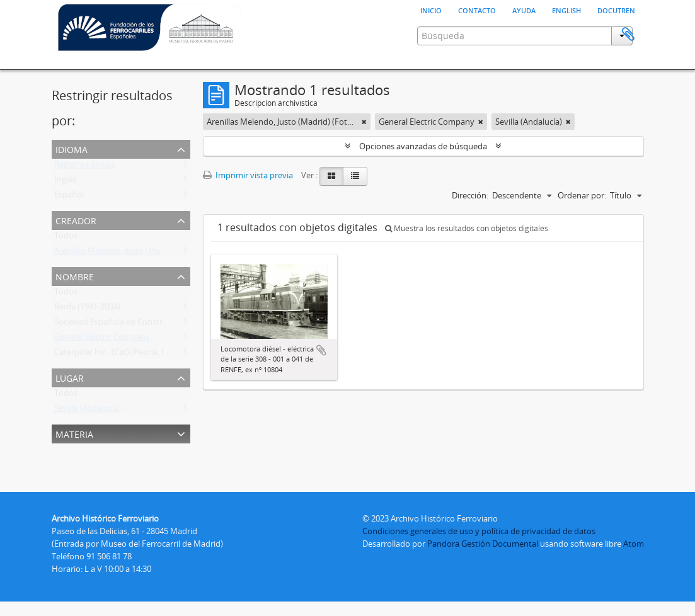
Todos (66, 270)
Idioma (72, 180)
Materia (74, 465)
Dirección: (470, 227)
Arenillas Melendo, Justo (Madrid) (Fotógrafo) (138, 285)
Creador (76, 251)
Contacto (477, 9)
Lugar (70, 408)
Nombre (75, 307)
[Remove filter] (364, 153)
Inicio (431, 9)
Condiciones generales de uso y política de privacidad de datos (479, 545)
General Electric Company (102, 371)
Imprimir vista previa (248, 207)
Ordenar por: (582, 227)
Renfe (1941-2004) (87, 341)
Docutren (616, 9)
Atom (634, 558)
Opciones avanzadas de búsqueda (423, 178)
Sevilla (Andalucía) (88, 442)
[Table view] (355, 208)
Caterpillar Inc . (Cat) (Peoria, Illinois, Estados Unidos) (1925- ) (166, 386)
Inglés (65, 214)
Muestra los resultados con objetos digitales (467, 260)
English (566, 9)
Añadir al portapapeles (321, 382)
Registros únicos (85, 198)
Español (69, 229)
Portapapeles (628, 86)
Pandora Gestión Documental (483, 558)
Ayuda (524, 9)
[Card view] (331, 208)
